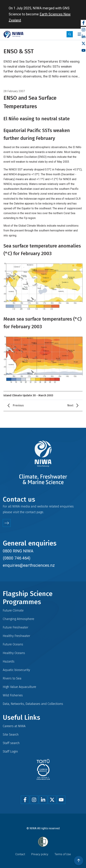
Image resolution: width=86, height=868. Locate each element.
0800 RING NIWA (18, 551)
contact (30, 512)
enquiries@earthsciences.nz (29, 565)
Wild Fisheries (13, 695)
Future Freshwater (16, 627)
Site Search (11, 734)
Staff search (11, 743)
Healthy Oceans (14, 653)
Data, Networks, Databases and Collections (33, 704)
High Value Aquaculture (19, 687)
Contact (20, 854)
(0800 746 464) (17, 558)
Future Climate (13, 610)
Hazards (9, 661)
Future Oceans (13, 644)
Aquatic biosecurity (16, 670)
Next (70, 405)
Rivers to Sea (12, 678)
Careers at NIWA (14, 726)
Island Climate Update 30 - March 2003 (28, 395)
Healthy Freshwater (17, 636)
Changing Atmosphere (19, 619)
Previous (18, 405)
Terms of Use (63, 854)
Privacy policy (40, 854)
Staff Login (10, 751)
